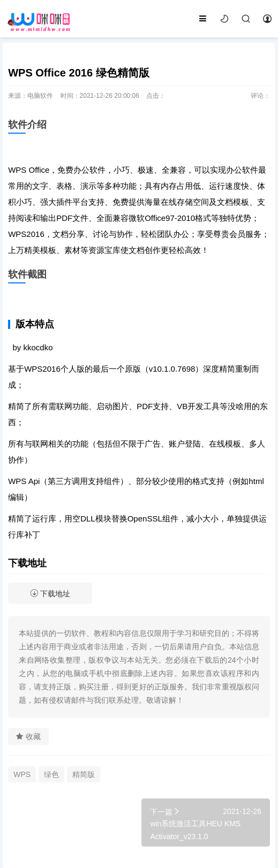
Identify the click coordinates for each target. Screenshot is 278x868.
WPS (22, 774)
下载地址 (50, 593)
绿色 (51, 774)
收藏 (28, 736)
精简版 (84, 774)
